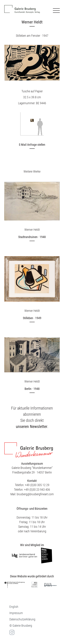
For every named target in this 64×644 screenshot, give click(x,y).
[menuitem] (14, 607)
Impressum (16, 613)
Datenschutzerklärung (22, 619)
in (12, 632)
